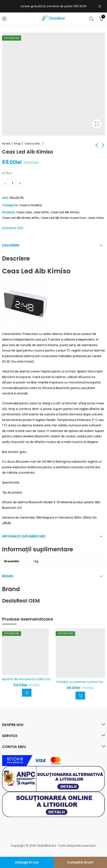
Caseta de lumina (97, 124)
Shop (17, 144)
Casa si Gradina (33, 144)
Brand (8, 576)
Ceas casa (24, 212)
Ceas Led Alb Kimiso (65, 212)
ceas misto (96, 218)
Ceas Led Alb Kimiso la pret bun (64, 218)
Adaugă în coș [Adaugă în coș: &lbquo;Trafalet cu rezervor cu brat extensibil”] (80, 696)
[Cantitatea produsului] (13, 183)
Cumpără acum (80, 862)
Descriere (11, 245)
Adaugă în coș (27, 862)
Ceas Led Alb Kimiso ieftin (21, 218)
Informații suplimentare (24, 536)
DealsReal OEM (13, 228)
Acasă (6, 144)
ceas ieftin (41, 212)
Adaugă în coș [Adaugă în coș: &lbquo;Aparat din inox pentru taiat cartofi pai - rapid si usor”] (27, 693)
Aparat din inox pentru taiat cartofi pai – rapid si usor (43, 679)
